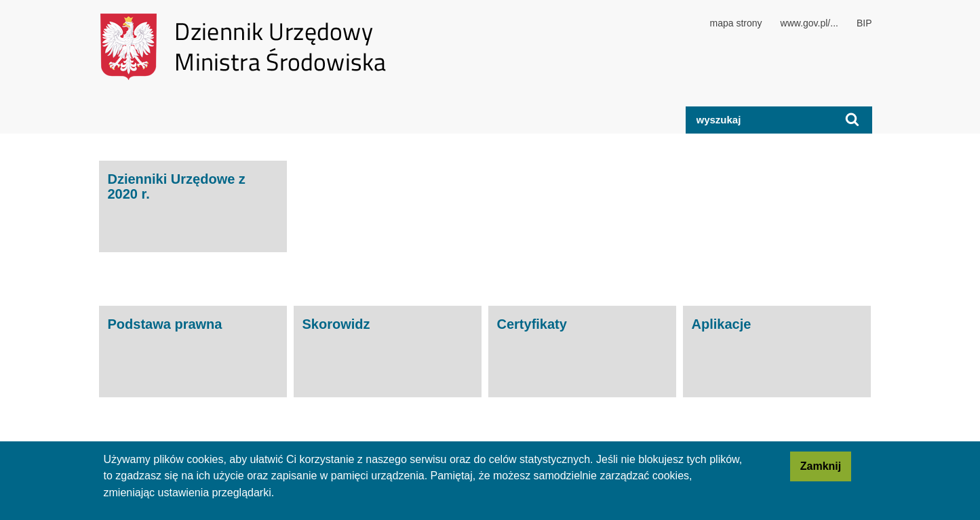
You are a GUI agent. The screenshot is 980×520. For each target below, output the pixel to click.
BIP (864, 23)
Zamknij (826, 470)
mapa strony (736, 23)
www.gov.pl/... (809, 23)
